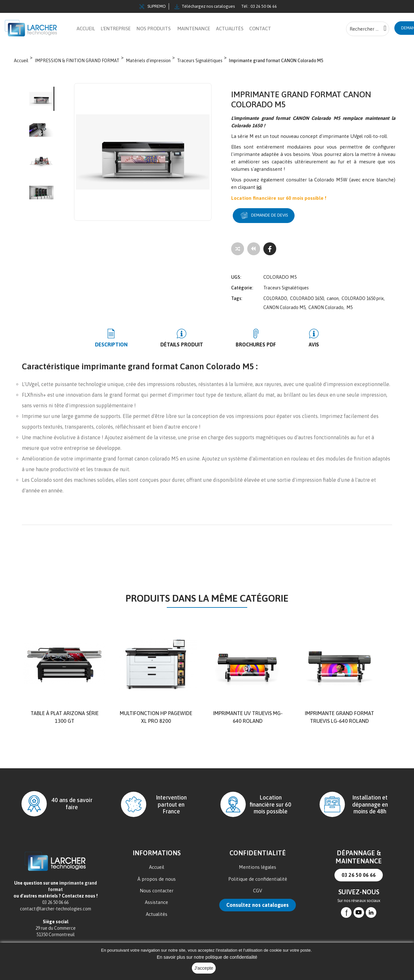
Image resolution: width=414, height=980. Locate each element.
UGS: (236, 273)
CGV (258, 886)
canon (333, 294)
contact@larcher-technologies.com (56, 905)
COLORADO (275, 294)
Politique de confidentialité (258, 875)
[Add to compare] (238, 249)
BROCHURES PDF (250, 340)
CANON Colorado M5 (284, 303)
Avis (296, 340)
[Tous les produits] (254, 249)
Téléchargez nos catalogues (205, 6)
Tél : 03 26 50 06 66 (259, 6)
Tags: (237, 294)
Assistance (156, 898)
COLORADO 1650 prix (363, 294)
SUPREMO (153, 6)
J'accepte (204, 968)
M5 (349, 303)
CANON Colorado (326, 303)
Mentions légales (258, 863)
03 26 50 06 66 (359, 871)
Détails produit (188, 340)
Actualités (157, 910)
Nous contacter (157, 886)
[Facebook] (270, 249)
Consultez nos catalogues (258, 901)
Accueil (157, 863)
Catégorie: (242, 284)
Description (129, 340)
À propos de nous (157, 875)
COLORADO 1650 (307, 294)
